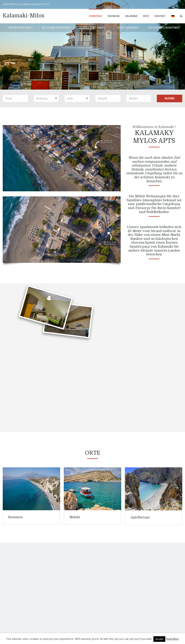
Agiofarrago (140, 517)
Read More (172, 639)
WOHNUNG (114, 16)
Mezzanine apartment (56, 28)
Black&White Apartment (164, 28)
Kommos (16, 517)
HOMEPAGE (96, 16)
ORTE (146, 16)
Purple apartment (92, 28)
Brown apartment (21, 28)
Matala (75, 517)
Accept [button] (159, 639)
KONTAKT (160, 16)
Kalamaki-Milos (24, 16)
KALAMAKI (131, 16)
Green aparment (128, 28)
